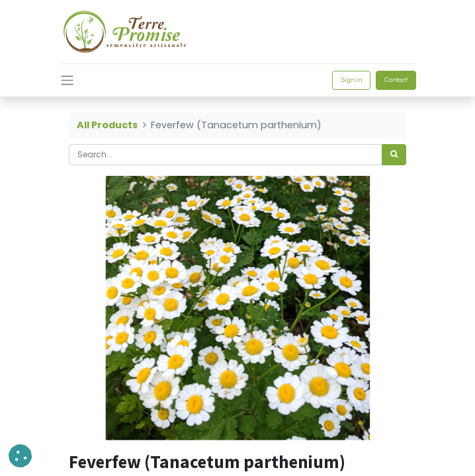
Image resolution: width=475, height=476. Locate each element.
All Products (107, 125)
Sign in (351, 80)
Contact (396, 80)
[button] (20, 456)
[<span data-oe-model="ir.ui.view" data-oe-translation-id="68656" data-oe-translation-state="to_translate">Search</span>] (394, 155)
